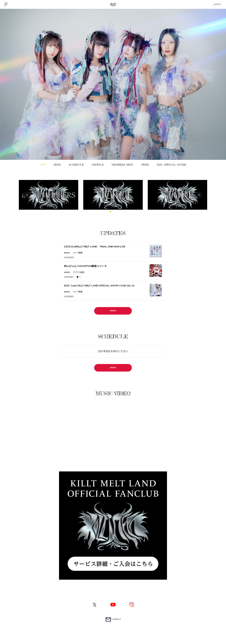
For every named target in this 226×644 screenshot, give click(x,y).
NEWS (57, 165)
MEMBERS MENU (123, 165)
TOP (43, 165)
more (113, 311)
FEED (145, 165)
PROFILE (98, 165)
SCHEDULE (76, 165)
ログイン (217, 4)
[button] (27, 195)
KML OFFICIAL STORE (171, 165)
